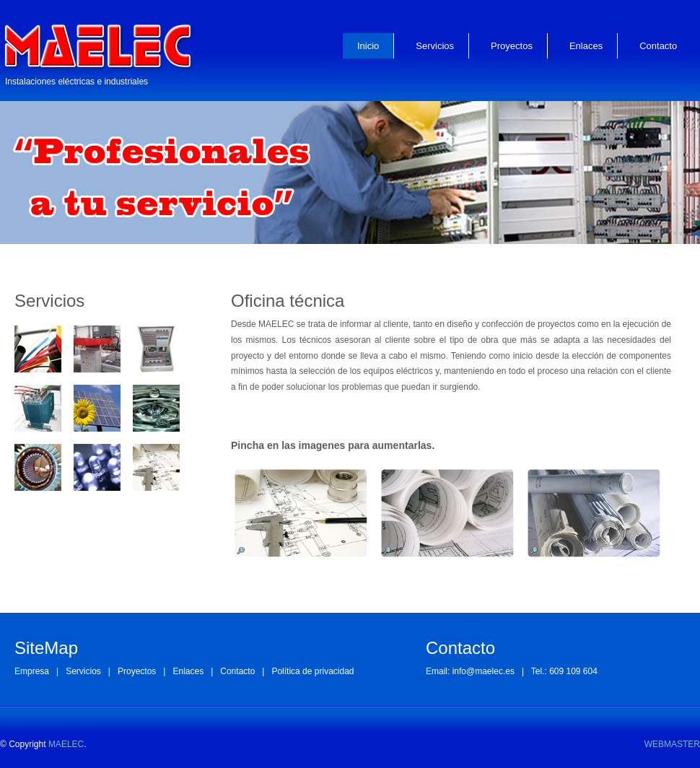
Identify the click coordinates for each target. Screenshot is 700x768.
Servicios (435, 46)
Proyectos (512, 46)
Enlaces (586, 46)
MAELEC (66, 744)
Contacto (658, 46)
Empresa (32, 671)
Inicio (368, 46)
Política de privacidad (312, 671)
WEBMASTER (672, 744)
